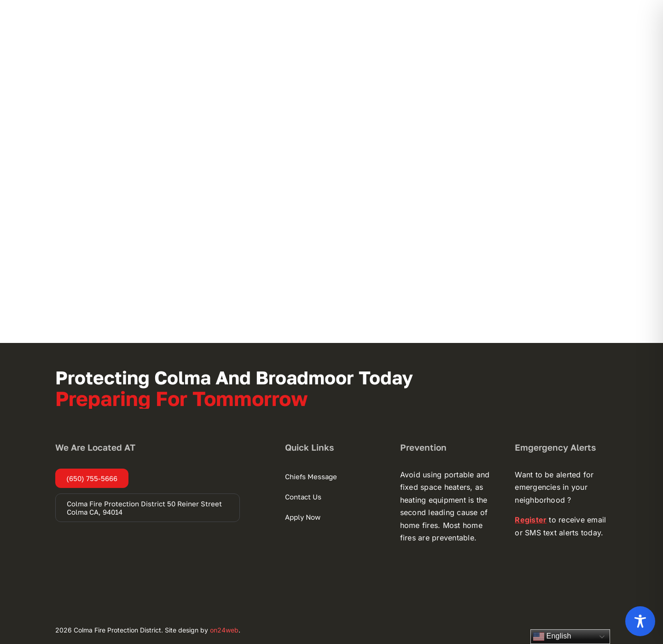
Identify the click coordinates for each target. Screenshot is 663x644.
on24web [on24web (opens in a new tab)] (224, 630)
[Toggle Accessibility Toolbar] (640, 621)
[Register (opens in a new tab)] (531, 520)
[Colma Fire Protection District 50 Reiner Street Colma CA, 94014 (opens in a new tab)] (148, 508)
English (552, 637)
